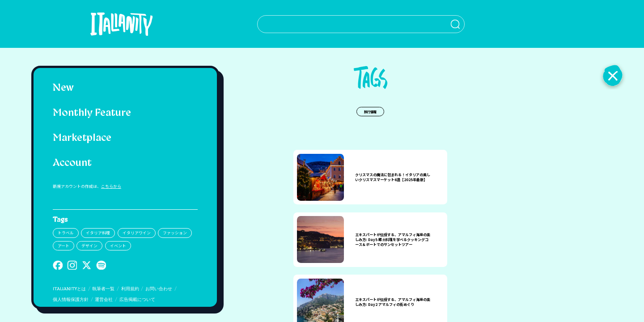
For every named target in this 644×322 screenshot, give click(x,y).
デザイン (89, 246)
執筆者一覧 (103, 289)
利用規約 (130, 289)
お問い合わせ (159, 289)
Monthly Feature (92, 113)
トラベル (66, 233)
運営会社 (104, 300)
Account (72, 163)
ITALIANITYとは (69, 289)
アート (64, 246)
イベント (118, 246)
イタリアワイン (137, 233)
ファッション (175, 233)
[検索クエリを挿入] (348, 24)
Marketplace (82, 138)
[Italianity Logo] (115, 24)
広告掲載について (137, 300)
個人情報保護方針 (71, 300)
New (63, 88)
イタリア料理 (98, 233)
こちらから (111, 186)
